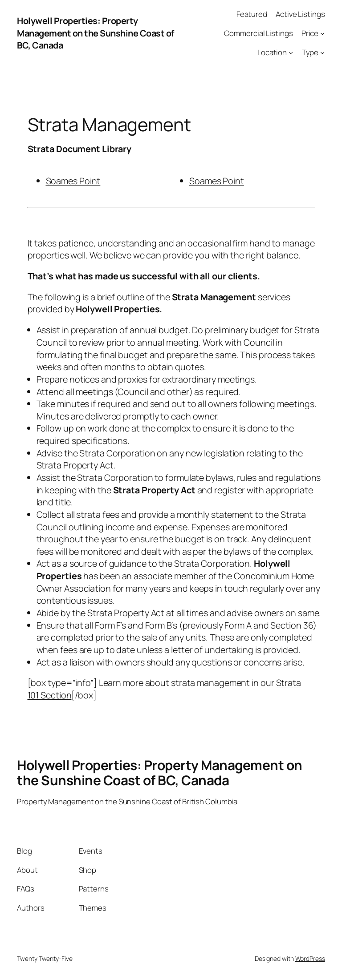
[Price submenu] (322, 33)
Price (310, 33)
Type (310, 52)
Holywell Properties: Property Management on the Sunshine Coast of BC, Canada (96, 33)
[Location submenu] (291, 52)
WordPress (310, 958)
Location (272, 52)
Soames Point (73, 181)
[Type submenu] (322, 52)
